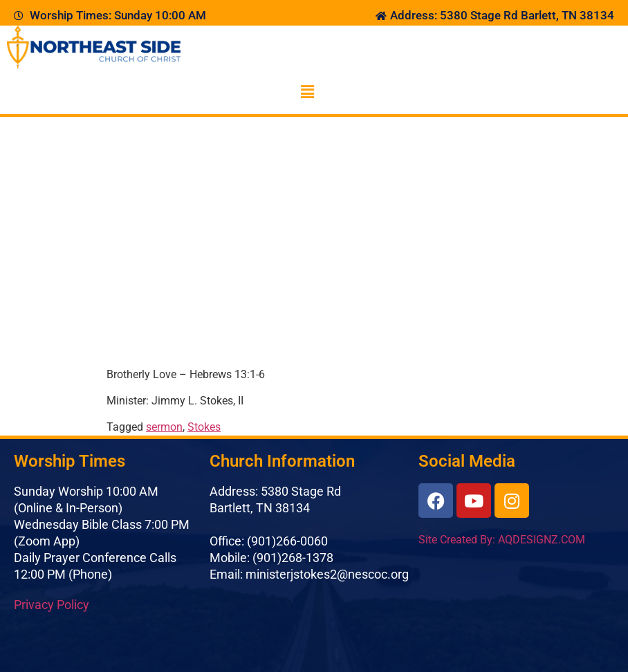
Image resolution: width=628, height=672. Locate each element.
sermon (164, 427)
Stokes (204, 427)
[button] (307, 92)
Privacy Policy (52, 605)
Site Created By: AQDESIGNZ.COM (502, 540)
